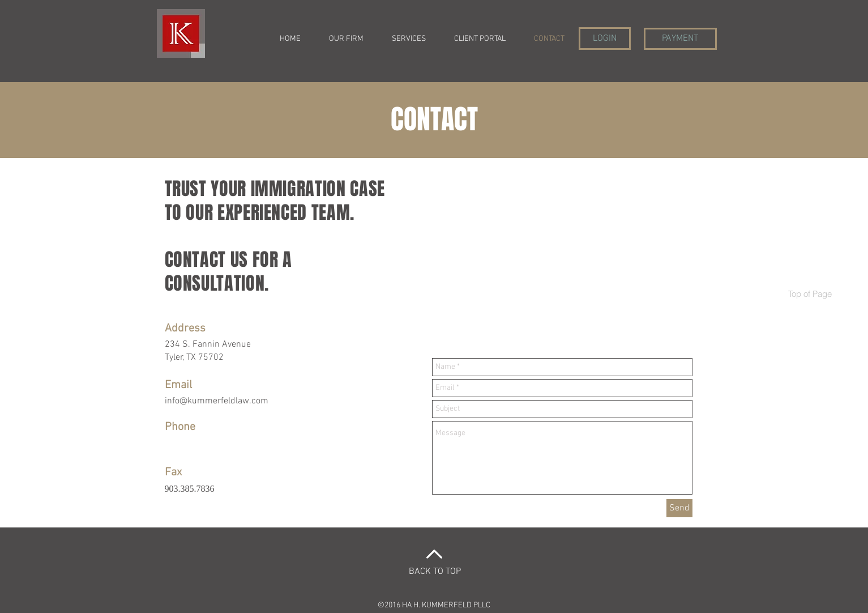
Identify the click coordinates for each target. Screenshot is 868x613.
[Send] (679, 508)
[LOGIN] (605, 39)
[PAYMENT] (680, 39)
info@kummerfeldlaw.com (217, 401)
